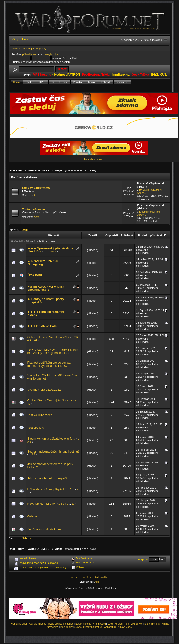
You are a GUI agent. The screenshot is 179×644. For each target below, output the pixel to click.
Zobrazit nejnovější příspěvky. (29, 48)
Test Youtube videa (40, 415)
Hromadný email (19, 624)
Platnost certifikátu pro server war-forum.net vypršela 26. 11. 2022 (50, 364)
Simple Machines (102, 577)
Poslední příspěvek (152, 235)
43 (29, 404)
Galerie (32, 516)
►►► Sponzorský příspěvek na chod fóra (50, 250)
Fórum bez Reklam (94, 159)
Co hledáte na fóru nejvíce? (46, 400)
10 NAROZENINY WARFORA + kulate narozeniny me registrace (53, 351)
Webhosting (110, 627)
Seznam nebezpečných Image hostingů (53, 451)
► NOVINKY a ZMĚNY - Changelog (44, 263)
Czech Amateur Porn (118, 624)
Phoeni (84, 170)
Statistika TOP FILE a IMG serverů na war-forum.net (52, 377)
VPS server (137, 624)
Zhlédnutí (127, 235)
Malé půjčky (66, 627)
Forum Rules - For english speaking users (46, 288)
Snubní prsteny (152, 624)
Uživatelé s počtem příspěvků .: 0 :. (50, 489)
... (33, 340)
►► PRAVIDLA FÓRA (43, 326)
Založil (93, 235)
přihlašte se (29, 54)
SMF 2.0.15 (75, 577)
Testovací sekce (33, 209)
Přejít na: (143, 559)
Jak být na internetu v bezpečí (47, 478)
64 (36, 340)
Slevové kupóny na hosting (88, 627)
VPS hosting (99, 624)
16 (73, 504)
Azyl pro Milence (38, 624)
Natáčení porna (83, 624)
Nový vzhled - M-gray (41, 504)
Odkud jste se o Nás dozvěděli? (48, 337)
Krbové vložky (125, 627)
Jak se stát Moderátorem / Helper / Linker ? (50, 466)
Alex (93, 170)
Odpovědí (112, 235)
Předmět (54, 235)
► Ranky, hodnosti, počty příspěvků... (46, 301)
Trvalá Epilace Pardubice (61, 624)
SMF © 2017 (87, 577)
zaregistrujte (51, 54)
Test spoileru (36, 428)
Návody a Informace (36, 188)
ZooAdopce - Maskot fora (44, 529)
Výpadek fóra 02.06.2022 (44, 390)
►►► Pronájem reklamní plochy (46, 313)
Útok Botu (35, 275)
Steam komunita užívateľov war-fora (51, 439)
